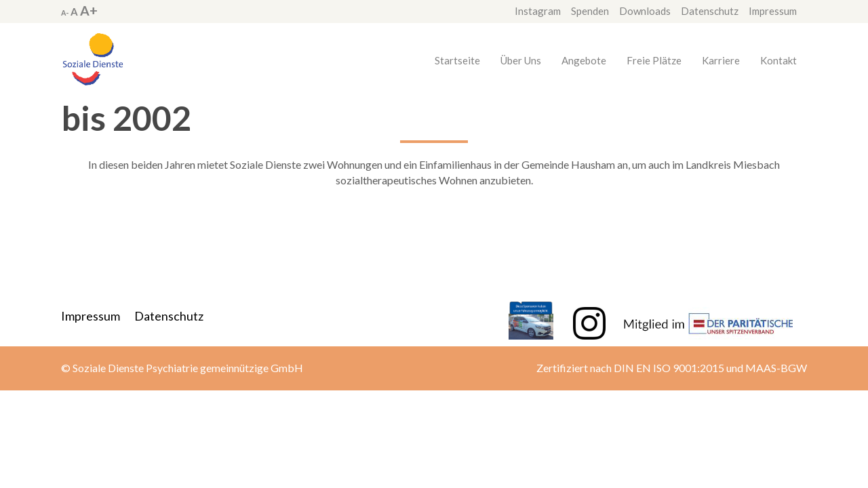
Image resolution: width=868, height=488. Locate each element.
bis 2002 (126, 118)
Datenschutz (710, 11)
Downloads (645, 11)
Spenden (590, 11)
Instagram (538, 11)
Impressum (773, 11)
